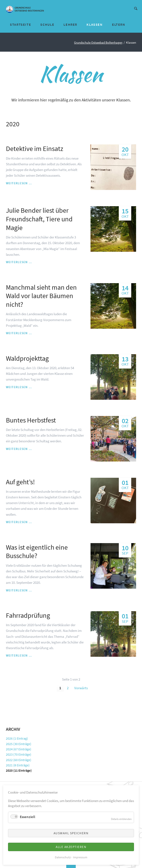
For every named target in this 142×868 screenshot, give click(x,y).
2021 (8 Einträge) (18, 765)
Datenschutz (63, 857)
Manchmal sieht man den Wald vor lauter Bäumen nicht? (41, 296)
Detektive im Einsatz (35, 149)
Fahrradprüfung (28, 615)
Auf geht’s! (20, 482)
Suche (136, 8)
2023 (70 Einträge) (19, 754)
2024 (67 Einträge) (19, 749)
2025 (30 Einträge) (19, 744)
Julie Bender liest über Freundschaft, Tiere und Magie (39, 219)
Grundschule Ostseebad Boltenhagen (98, 43)
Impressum (80, 857)
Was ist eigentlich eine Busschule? (37, 552)
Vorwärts (81, 688)
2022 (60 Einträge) (19, 760)
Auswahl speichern (71, 833)
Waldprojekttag (27, 358)
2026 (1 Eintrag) (17, 738)
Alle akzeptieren (71, 847)
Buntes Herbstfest (31, 420)
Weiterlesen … (19, 183)
